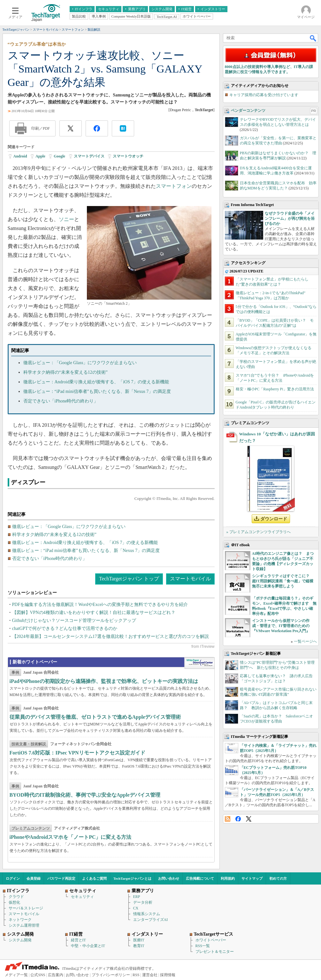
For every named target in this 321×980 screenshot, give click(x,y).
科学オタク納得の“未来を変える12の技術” (65, 372)
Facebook (238, 819)
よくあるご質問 (94, 878)
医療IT (139, 940)
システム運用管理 (24, 925)
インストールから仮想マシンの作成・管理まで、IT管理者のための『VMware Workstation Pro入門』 (281, 626)
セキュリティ (82, 897)
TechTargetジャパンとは (132, 878)
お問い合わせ (169, 878)
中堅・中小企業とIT (88, 946)
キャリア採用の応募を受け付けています (264, 95)
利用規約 (228, 878)
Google (59, 156)
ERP (137, 897)
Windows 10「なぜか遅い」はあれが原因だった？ (277, 437)
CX (136, 908)
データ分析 (143, 902)
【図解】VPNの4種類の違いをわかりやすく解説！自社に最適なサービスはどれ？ (94, 612)
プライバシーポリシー (111, 975)
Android (20, 156)
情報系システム (147, 914)
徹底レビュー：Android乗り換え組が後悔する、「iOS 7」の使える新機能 (96, 382)
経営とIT (78, 940)
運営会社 (150, 975)
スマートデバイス (89, 156)
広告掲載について (200, 878)
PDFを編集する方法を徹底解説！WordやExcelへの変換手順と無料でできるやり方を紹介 (100, 605)
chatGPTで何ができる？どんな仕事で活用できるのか (65, 628)
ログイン (13, 878)
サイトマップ (252, 878)
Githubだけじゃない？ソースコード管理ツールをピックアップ (74, 620)
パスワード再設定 (61, 878)
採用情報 (168, 975)
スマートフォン (174, 186)
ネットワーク (20, 920)
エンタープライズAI (151, 920)
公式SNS (38, 975)
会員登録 (34, 878)
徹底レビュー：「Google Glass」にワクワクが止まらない (80, 363)
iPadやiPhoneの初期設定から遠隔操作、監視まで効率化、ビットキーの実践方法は (104, 681)
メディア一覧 (16, 975)
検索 (313, 38)
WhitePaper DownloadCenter (199, 663)
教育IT (139, 946)
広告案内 (56, 975)
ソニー (66, 219)
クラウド (16, 897)
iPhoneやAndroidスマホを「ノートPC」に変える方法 (71, 837)
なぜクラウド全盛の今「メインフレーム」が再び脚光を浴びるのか (290, 218)
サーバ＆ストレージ (26, 908)
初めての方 (278, 878)
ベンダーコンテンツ (248, 111)
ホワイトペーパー (211, 940)
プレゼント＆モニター (215, 952)
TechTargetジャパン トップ (129, 579)
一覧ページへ (305, 641)
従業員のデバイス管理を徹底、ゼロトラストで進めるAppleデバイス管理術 (95, 717)
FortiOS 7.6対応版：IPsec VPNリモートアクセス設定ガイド (77, 753)
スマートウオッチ (128, 156)
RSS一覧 (203, 946)
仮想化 (14, 902)
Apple (40, 156)
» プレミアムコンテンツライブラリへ (259, 532)
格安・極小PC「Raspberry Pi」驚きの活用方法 (275, 389)
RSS (228, 819)
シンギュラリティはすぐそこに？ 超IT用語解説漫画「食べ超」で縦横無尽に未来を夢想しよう (283, 581)
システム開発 (20, 940)
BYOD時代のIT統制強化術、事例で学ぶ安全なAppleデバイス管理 (85, 795)
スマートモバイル (190, 579)
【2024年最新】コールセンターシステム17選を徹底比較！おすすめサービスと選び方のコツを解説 (111, 636)
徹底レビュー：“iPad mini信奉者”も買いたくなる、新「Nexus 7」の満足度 (97, 391)
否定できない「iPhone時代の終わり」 (61, 401)
